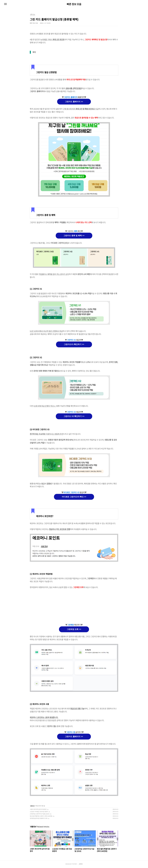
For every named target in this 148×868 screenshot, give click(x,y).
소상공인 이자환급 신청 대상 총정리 (39, 812)
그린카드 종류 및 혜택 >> (74, 236)
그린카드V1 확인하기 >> (74, 344)
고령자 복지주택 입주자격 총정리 (38, 809)
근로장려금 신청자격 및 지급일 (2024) (40, 814)
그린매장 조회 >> (74, 629)
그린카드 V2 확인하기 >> (74, 416)
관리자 (81, 864)
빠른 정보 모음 (74, 4)
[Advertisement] (74, 606)
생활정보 (32, 806)
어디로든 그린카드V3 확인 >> (74, 497)
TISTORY (74, 864)
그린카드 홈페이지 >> (74, 102)
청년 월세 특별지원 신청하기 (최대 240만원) (41, 816)
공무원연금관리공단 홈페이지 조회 (39, 818)
